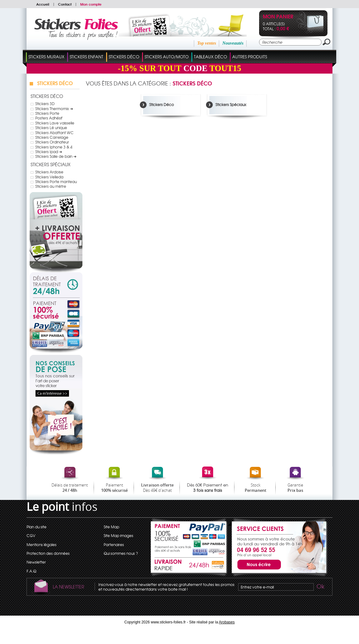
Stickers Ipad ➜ (49, 152)
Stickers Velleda (49, 177)
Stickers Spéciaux (51, 164)
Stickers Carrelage (52, 137)
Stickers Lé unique (51, 128)
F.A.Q (31, 571)
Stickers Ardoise (49, 172)
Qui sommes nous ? (121, 553)
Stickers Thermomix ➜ (54, 109)
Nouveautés (233, 43)
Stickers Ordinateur (52, 142)
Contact (65, 4)
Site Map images (118, 535)
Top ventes (207, 43)
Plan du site (37, 527)
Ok (320, 587)
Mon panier (278, 17)
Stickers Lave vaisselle (55, 123)
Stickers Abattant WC (54, 133)
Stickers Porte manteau (56, 182)
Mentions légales (42, 545)
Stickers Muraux (46, 57)
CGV (31, 535)
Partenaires (114, 545)
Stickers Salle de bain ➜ (56, 156)
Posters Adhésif (49, 118)
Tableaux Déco (210, 57)
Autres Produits (250, 57)
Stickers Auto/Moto (167, 57)
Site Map (111, 527)
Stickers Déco (124, 57)
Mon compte (91, 4)
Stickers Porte (47, 113)
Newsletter (36, 562)
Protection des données (48, 553)
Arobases (227, 622)
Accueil (43, 4)
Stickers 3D (45, 104)
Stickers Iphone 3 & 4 (54, 147)
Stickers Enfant (86, 57)
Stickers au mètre (51, 186)
